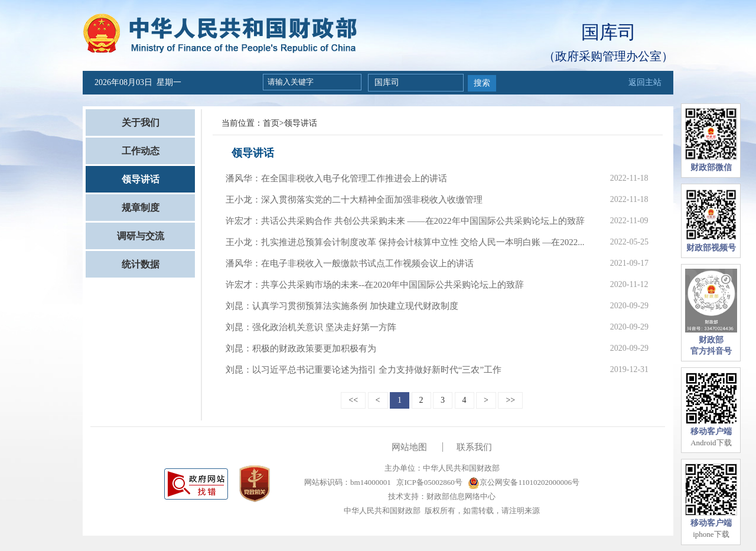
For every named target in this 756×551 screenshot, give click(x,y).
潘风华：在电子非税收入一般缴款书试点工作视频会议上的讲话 (350, 263)
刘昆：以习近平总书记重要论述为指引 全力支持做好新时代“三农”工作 (364, 370)
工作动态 (141, 151)
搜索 (482, 83)
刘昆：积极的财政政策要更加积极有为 (301, 348)
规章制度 (141, 208)
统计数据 (141, 264)
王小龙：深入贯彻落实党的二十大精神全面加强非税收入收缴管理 (354, 200)
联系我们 (474, 447)
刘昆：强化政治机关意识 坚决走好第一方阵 (311, 327)
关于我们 (141, 123)
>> (510, 400)
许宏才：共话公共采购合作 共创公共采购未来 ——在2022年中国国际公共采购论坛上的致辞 (405, 221)
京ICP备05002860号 (428, 482)
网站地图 (409, 447)
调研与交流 (141, 236)
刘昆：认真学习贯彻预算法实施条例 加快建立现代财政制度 (342, 306)
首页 (271, 123)
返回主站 (645, 82)
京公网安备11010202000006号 (524, 482)
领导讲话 (141, 179)
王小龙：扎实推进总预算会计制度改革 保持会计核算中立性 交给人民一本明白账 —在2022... (405, 242)
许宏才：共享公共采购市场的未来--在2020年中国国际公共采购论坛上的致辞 (375, 285)
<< (353, 400)
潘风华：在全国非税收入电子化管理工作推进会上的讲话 (336, 178)
